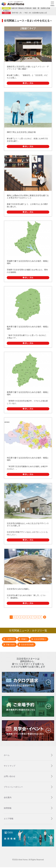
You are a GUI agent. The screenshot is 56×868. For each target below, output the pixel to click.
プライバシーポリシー (13, 787)
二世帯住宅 (10, 639)
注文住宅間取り (40, 639)
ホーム (7, 755)
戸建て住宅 (10, 645)
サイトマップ (10, 766)
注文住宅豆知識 (27, 645)
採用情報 (8, 808)
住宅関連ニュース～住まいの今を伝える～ (28, 21)
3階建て (24, 639)
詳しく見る (28, 83)
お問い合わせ (10, 776)
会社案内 (8, 797)
